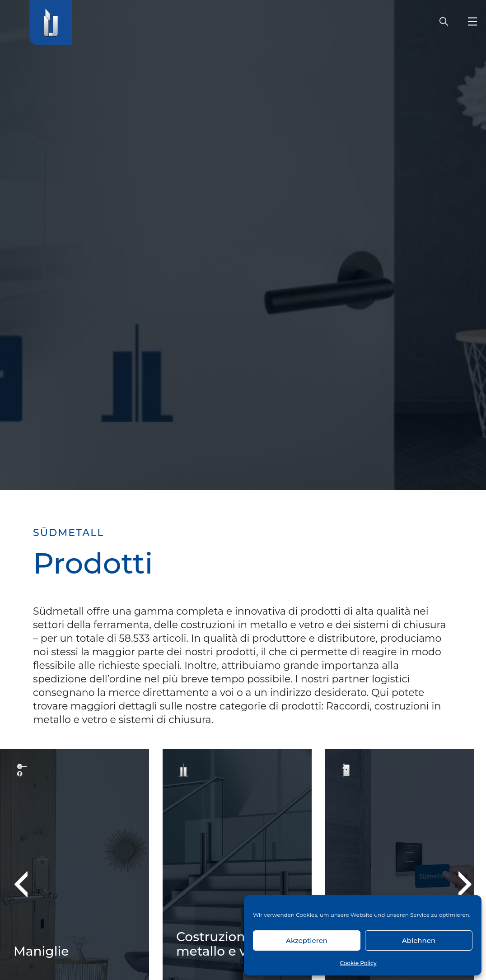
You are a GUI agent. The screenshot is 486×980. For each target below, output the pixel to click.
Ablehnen (419, 940)
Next (458, 884)
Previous (27, 884)
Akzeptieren (307, 940)
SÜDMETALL (68, 533)
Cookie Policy (358, 963)
